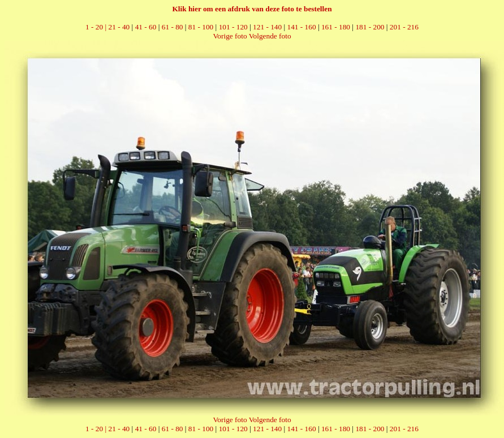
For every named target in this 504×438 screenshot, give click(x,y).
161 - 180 (336, 27)
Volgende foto (270, 36)
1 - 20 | (97, 27)
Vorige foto (230, 36)
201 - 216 (404, 27)
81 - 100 (201, 27)
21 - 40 (119, 27)
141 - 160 (302, 27)
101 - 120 (233, 27)
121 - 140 (267, 27)
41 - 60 (146, 27)
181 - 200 (370, 27)
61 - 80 (173, 27)
